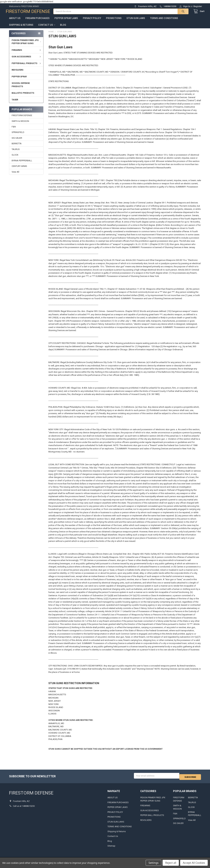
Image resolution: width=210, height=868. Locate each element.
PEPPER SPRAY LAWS (66, 21)
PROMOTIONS (114, 21)
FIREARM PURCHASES (37, 21)
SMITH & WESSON (20, 124)
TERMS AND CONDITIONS (164, 21)
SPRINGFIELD (18, 135)
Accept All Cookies (194, 863)
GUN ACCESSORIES (27, 60)
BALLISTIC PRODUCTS (23, 96)
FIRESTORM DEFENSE (22, 119)
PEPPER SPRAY (19, 80)
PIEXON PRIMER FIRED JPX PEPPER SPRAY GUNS (27, 45)
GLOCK (15, 158)
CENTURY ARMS (19, 169)
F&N (14, 130)
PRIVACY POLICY (92, 21)
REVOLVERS (17, 73)
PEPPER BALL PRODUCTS (27, 67)
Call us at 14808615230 (24, 808)
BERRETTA (17, 147)
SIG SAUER (17, 141)
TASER (15, 103)
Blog (63, 28)
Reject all (171, 863)
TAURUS (16, 153)
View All (15, 175)
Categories (19, 37)
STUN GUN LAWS (136, 21)
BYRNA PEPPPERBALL (22, 164)
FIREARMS (27, 53)
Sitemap (111, 848)
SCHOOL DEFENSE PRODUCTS (21, 88)
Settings (153, 863)
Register (198, 6)
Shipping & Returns (21, 28)
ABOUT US (15, 21)
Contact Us (47, 28)
